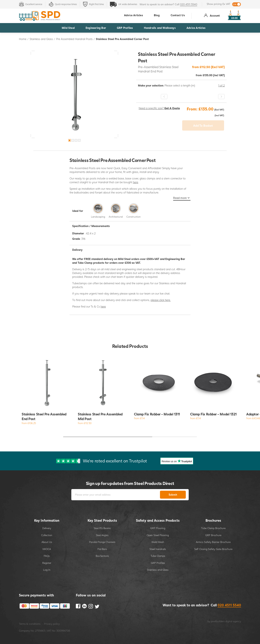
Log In (47, 570)
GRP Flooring (158, 528)
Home (23, 39)
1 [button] (70, 140)
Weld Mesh (158, 542)
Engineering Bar (96, 28)
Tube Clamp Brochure (213, 528)
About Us (47, 542)
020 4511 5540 (189, 4)
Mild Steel (68, 28)
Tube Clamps (158, 556)
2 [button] (73, 140)
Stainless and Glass (41, 39)
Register (47, 563)
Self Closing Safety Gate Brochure (213, 549)
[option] (74, 94)
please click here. (161, 300)
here (136, 182)
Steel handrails (158, 549)
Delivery (47, 528)
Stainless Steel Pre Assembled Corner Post (122, 39)
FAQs (47, 556)
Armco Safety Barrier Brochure (213, 542)
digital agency (233, 621)
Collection (47, 535)
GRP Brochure (213, 535)
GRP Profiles (125, 28)
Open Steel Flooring (158, 535)
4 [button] (79, 140)
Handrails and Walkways (160, 28)
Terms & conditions (30, 624)
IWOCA (47, 549)
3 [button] (76, 140)
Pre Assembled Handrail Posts (74, 39)
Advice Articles (196, 28)
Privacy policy (52, 624)
